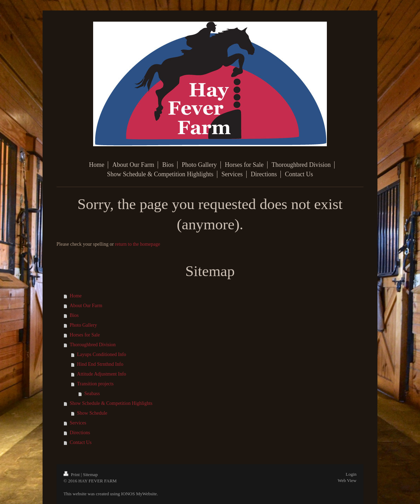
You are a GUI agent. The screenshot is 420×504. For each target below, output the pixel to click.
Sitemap (91, 475)
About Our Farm (86, 306)
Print (72, 475)
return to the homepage (138, 244)
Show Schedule (92, 413)
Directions (80, 433)
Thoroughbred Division (93, 345)
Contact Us (81, 442)
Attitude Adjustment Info (102, 374)
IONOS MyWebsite (139, 494)
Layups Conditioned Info (102, 354)
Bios (74, 315)
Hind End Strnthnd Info (100, 364)
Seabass (92, 394)
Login (351, 474)
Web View (347, 480)
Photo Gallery (83, 325)
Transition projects (95, 384)
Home (76, 296)
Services (78, 423)
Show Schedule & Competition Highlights (111, 403)
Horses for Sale (85, 335)
